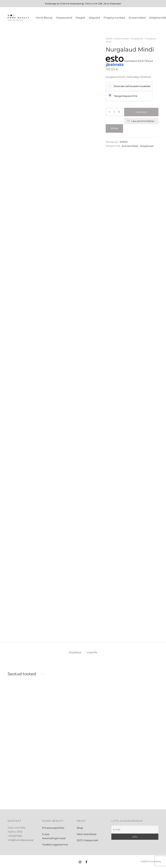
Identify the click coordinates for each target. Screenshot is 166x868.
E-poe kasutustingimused (54, 836)
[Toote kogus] (114, 112)
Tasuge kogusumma (125, 96)
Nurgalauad (137, 39)
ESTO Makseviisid (87, 840)
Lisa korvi (141, 112)
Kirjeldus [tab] (75, 652)
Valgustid (94, 18)
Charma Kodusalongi (72, 4)
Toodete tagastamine (55, 845)
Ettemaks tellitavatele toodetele (132, 86)
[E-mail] (135, 830)
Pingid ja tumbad (114, 18)
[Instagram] (80, 862)
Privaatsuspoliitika (53, 828)
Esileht (109, 39)
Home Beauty (44, 18)
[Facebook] (86, 862)
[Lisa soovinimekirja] (141, 121)
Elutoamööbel (137, 18)
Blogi (80, 828)
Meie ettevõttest (87, 834)
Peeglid (80, 18)
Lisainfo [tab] (92, 652)
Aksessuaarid (64, 18)
